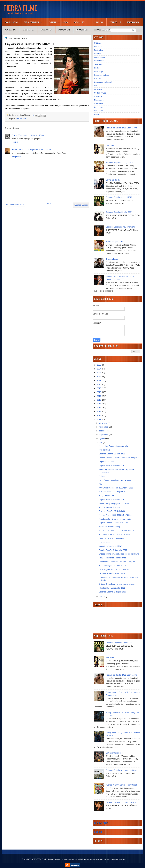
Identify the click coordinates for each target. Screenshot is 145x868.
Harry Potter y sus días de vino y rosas (115, 480)
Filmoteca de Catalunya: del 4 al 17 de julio (117, 562)
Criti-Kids (98, 96)
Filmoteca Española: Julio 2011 (112, 588)
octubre (103, 431)
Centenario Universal (103, 82)
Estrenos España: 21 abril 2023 (119, 197)
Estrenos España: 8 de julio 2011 (112, 538)
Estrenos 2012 (64, 30)
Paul (100, 484)
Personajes (99, 71)
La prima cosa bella (107, 462)
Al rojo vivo (99, 111)
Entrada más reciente (15, 204)
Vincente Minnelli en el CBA (110, 546)
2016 (99, 400)
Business (98, 832)
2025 (99, 365)
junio (101, 596)
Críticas (97, 43)
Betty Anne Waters (106, 496)
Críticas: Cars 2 (105, 542)
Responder (17, 142)
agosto (102, 439)
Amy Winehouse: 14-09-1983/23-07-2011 (116, 488)
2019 (99, 388)
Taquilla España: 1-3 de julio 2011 (113, 550)
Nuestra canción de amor (109, 507)
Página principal (11, 22)
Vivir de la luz (104, 450)
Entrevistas (99, 61)
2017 (99, 396)
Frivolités (98, 89)
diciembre (104, 423)
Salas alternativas (102, 75)
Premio (97, 114)
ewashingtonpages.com (66, 859)
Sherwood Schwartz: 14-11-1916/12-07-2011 (117, 531)
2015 (99, 404)
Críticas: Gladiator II (114, 753)
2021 (99, 380)
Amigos (102, 476)
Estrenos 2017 (115, 22)
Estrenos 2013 (46, 30)
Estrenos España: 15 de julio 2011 (113, 511)
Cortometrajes (100, 93)
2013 (99, 412)
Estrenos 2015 (11, 30)
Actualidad (99, 46)
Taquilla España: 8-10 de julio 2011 (113, 523)
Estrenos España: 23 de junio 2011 (121, 163)
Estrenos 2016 (133, 22)
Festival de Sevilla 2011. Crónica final (122, 128)
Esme (14, 135)
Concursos (99, 103)
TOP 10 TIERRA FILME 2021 (34, 22)
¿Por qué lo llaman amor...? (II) (112, 573)
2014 (99, 408)
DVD (96, 86)
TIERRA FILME (20, 8)
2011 (99, 419)
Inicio (49, 203)
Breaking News (101, 823)
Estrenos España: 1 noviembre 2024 (121, 227)
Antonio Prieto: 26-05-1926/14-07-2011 (115, 515)
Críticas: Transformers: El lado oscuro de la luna (119, 554)
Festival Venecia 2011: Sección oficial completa (119, 458)
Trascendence (112, 259)
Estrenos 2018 (97, 22)
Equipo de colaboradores (104, 30)
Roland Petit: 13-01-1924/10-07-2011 (114, 535)
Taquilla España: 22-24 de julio (111, 465)
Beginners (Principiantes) (109, 527)
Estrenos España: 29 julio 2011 (112, 454)
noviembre (104, 427)
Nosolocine (99, 100)
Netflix (97, 68)
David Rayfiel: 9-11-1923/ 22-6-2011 (114, 569)
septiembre (104, 435)
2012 (99, 416)
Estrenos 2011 (82, 30)
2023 (99, 373)
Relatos (97, 79)
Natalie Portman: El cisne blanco (112, 558)
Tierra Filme (17, 150)
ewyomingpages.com (118, 859)
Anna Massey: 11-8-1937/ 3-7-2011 (113, 566)
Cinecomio (99, 107)
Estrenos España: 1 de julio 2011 (112, 592)
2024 (99, 369)
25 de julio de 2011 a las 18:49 (31, 135)
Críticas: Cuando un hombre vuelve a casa (116, 584)
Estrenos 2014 (29, 30)
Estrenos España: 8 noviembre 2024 (121, 770)
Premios (98, 54)
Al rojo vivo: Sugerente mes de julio (113, 446)
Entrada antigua (81, 205)
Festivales (98, 50)
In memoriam (21, 119)
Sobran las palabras (114, 242)
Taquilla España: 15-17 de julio (111, 499)
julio (101, 442)
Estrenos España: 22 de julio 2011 (113, 492)
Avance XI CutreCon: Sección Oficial (121, 785)
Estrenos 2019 (80, 22)
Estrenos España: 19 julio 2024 (119, 212)
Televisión (98, 64)
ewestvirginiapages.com (84, 859)
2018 (99, 392)
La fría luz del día (113, 180)
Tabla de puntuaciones (59, 22)
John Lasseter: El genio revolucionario (115, 519)
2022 (99, 377)
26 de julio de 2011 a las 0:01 (39, 150)
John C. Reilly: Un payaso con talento (114, 503)
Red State (110, 145)
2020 (99, 384)
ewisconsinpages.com (101, 859)
